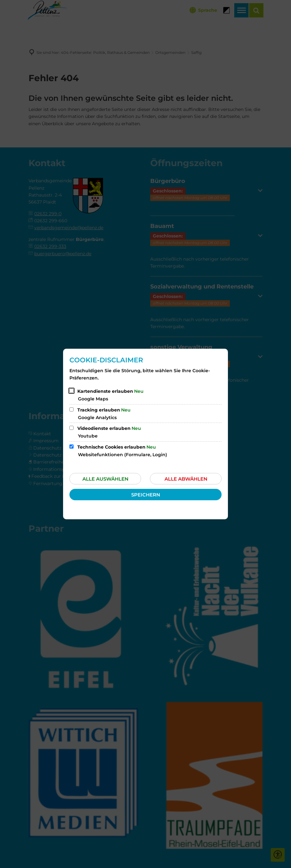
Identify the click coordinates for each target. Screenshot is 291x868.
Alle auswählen (105, 479)
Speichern (146, 495)
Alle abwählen (186, 479)
